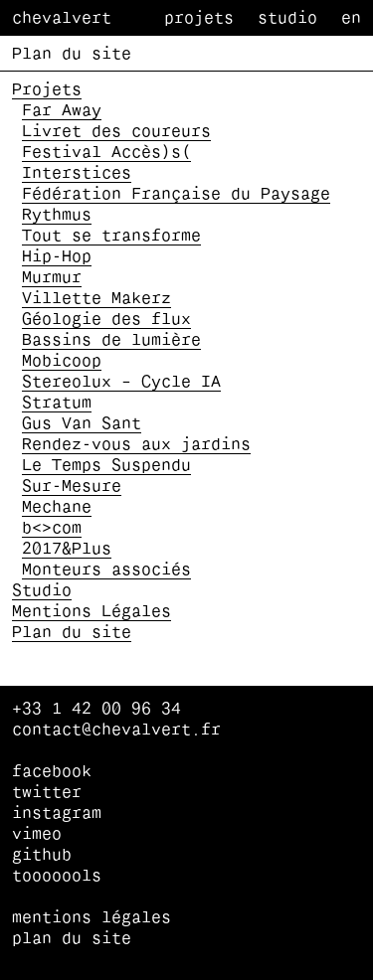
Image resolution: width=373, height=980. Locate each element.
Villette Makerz (96, 299)
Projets (199, 19)
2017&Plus (67, 550)
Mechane (57, 508)
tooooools (57, 877)
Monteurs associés (106, 571)
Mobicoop (62, 362)
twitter (47, 793)
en (351, 19)
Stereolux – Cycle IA (121, 383)
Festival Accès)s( (106, 153)
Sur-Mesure (72, 487)
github (42, 856)
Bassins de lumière (111, 341)
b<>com (52, 529)
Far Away (62, 111)
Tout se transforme (111, 237)
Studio (287, 19)
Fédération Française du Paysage (176, 195)
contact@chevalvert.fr (116, 731)
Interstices (77, 174)
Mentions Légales (92, 612)
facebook (52, 772)
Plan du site (72, 633)
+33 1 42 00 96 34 (96, 710)
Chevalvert (62, 19)
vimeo (37, 835)
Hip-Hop (57, 257)
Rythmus (57, 216)
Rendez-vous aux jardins (136, 445)
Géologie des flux (106, 320)
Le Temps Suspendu (106, 466)
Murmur (52, 278)
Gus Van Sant (82, 424)
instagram (57, 814)
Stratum (57, 404)
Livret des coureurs (116, 132)
